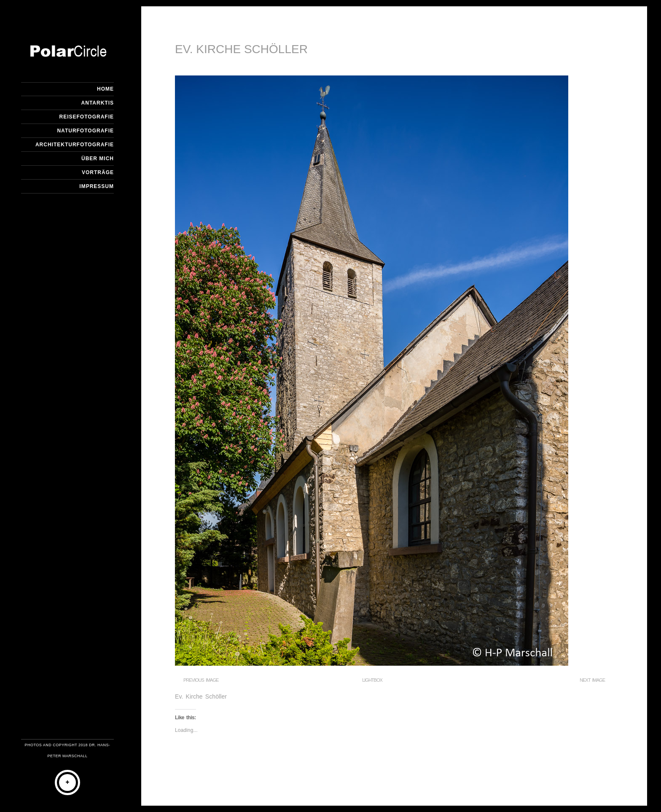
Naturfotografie (85, 131)
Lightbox (372, 680)
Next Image (592, 680)
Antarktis (98, 103)
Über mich (98, 159)
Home (105, 89)
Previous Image (201, 680)
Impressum (97, 186)
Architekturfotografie (75, 145)
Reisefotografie (87, 117)
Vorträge (98, 172)
